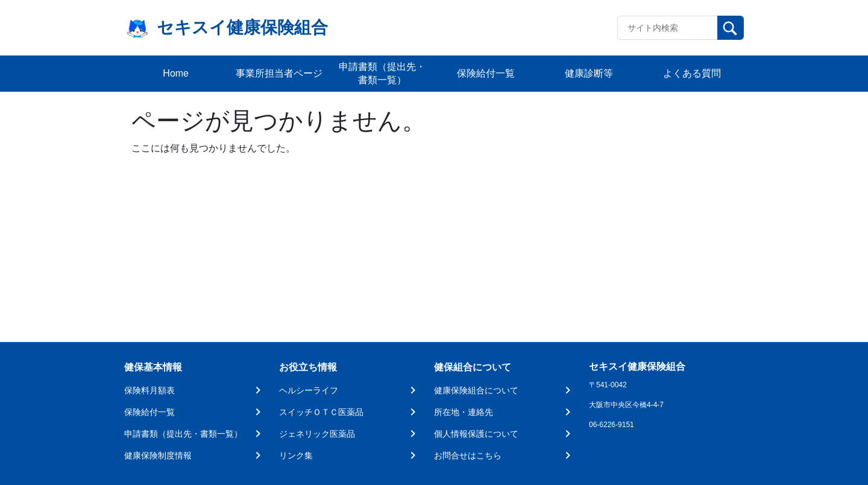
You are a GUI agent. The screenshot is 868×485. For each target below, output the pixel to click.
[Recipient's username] (668, 28)
